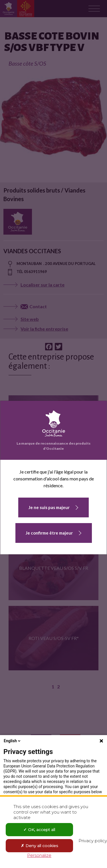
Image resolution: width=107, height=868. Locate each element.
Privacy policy (93, 841)
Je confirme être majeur (49, 533)
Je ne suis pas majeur (49, 507)
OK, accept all (39, 830)
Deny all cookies (39, 846)
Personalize (39, 855)
